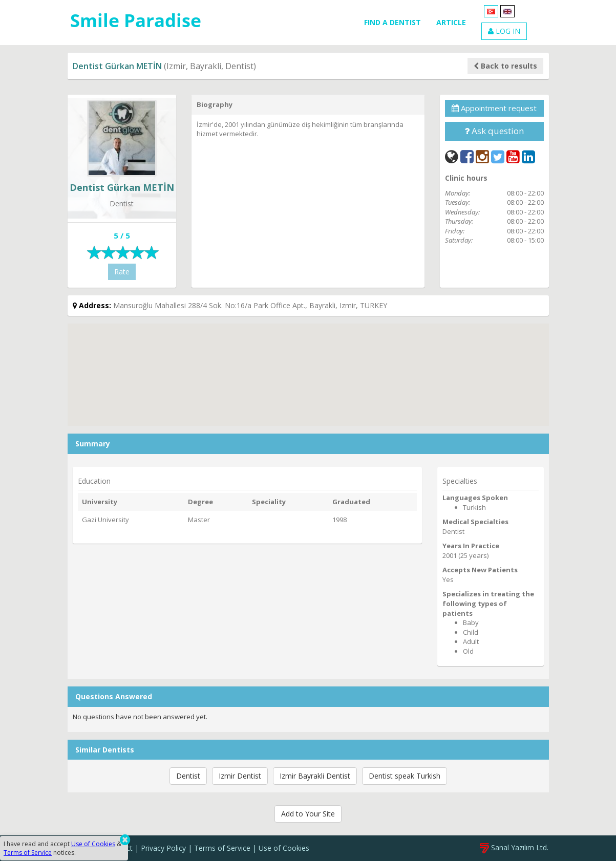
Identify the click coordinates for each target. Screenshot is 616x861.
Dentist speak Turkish (405, 776)
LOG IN (504, 31)
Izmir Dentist (240, 776)
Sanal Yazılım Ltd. (514, 847)
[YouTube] (513, 156)
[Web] (452, 156)
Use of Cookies (284, 848)
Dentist (188, 776)
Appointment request (494, 108)
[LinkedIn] (528, 156)
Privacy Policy (163, 848)
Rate (122, 272)
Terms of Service (222, 848)
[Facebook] (467, 156)
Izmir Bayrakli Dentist (315, 776)
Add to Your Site (308, 814)
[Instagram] (482, 156)
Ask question (494, 131)
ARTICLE (451, 22)
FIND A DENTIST (392, 22)
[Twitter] (498, 156)
